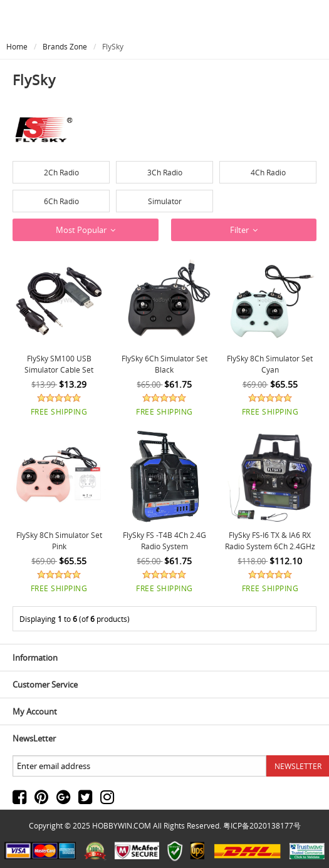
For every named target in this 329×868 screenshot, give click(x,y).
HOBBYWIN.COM (122, 825)
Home (17, 46)
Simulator (165, 201)
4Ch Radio (268, 172)
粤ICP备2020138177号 (262, 825)
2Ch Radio (61, 172)
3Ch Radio (165, 172)
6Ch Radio (61, 201)
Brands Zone (65, 46)
